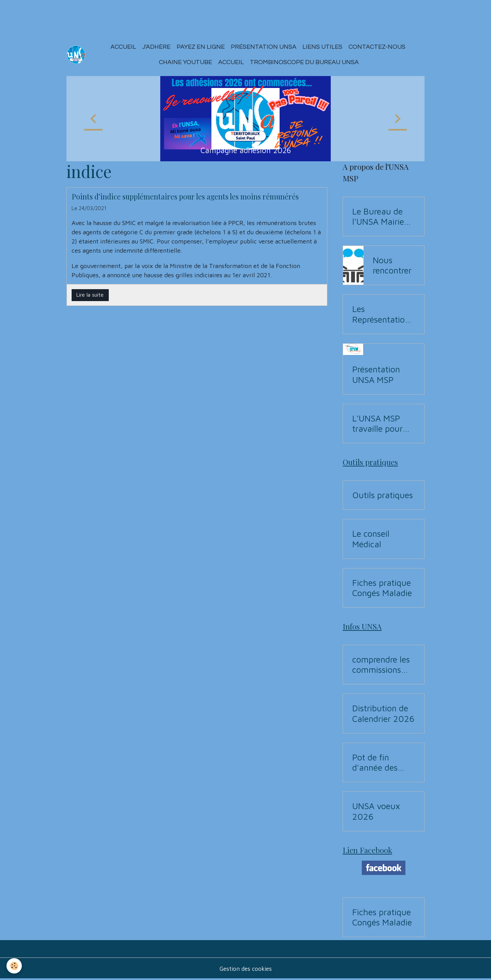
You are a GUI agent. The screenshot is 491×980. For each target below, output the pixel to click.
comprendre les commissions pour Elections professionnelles (382, 665)
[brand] (76, 55)
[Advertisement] (124, 15)
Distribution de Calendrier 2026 (383, 713)
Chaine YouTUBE (185, 62)
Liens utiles (323, 47)
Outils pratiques (383, 495)
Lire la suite (90, 295)
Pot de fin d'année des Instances (375, 762)
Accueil (124, 47)
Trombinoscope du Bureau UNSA (305, 62)
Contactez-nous (377, 47)
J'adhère (157, 47)
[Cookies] (14, 966)
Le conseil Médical (371, 539)
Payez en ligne (201, 47)
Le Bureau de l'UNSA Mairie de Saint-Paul (378, 217)
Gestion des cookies (245, 969)
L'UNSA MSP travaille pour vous (377, 424)
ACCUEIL (231, 62)
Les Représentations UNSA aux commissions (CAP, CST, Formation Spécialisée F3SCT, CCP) (383, 314)
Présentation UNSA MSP (376, 374)
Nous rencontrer (392, 265)
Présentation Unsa (264, 47)
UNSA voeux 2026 (376, 811)
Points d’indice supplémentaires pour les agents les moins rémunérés (185, 196)
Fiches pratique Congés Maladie (382, 588)
